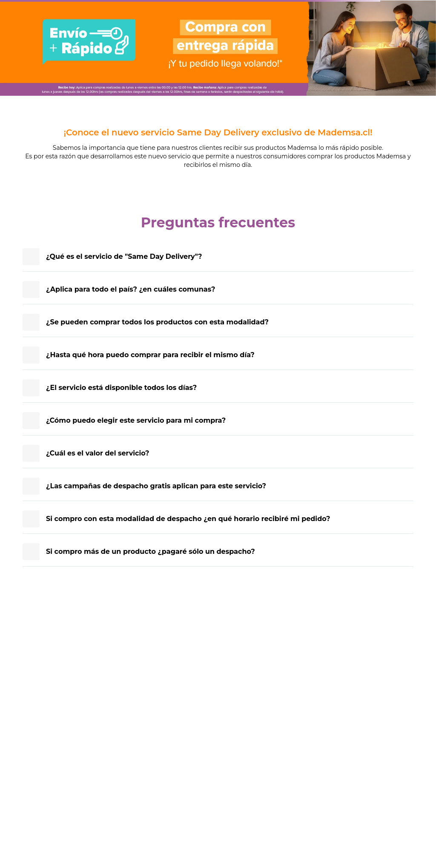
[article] (218, 257)
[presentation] (218, 257)
